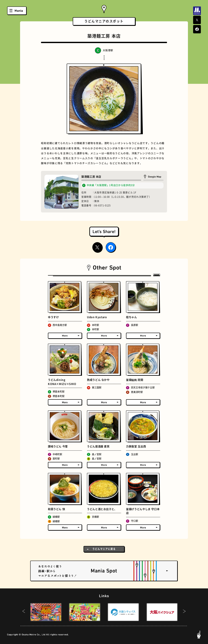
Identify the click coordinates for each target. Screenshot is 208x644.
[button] (24, 612)
